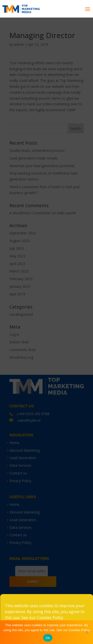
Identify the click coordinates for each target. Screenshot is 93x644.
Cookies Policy (50, 618)
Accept (46, 632)
